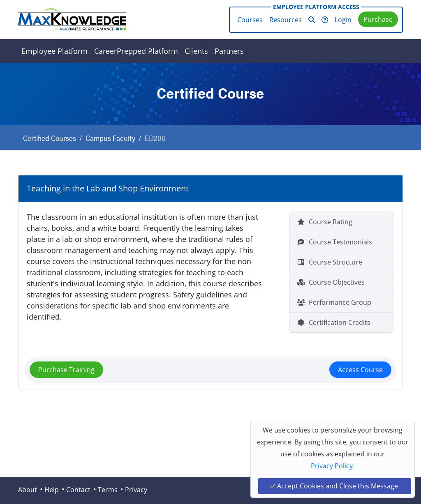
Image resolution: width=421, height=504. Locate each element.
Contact (78, 490)
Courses (250, 20)
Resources (286, 20)
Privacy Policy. (333, 466)
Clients (196, 51)
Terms (108, 490)
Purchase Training (66, 370)
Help (52, 490)
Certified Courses (50, 138)
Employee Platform (54, 51)
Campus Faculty (110, 138)
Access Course (360, 370)
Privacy (136, 490)
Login (343, 20)
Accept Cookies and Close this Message (334, 486)
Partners (229, 51)
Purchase (378, 19)
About (28, 490)
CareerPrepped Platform (136, 51)
